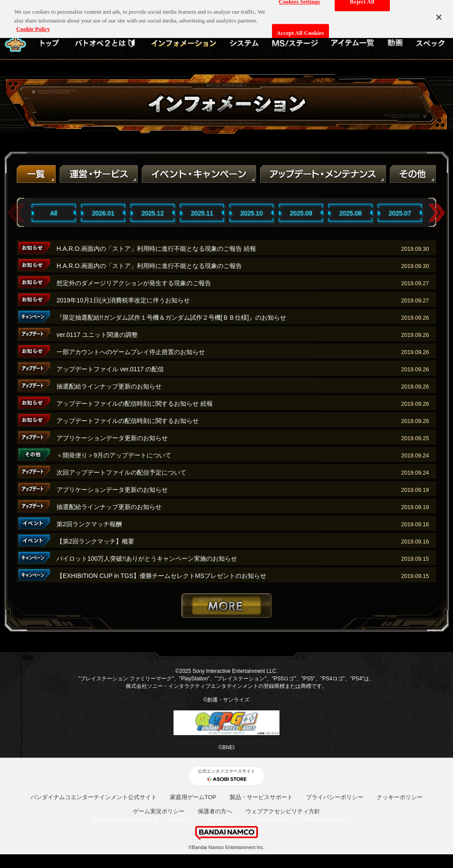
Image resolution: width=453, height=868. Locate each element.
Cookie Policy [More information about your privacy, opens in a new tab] (33, 25)
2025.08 (350, 213)
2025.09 (301, 213)
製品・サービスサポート (261, 797)
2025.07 (400, 213)
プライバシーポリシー (335, 797)
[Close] (439, 14)
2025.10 (251, 213)
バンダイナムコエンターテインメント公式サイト (94, 797)
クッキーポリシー (400, 797)
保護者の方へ (215, 811)
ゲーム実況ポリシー (159, 811)
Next (437, 213)
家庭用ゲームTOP (193, 797)
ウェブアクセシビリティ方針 (283, 811)
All (54, 213)
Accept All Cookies (300, 29)
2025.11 (202, 213)
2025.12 (153, 213)
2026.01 (103, 213)
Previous (16, 213)
